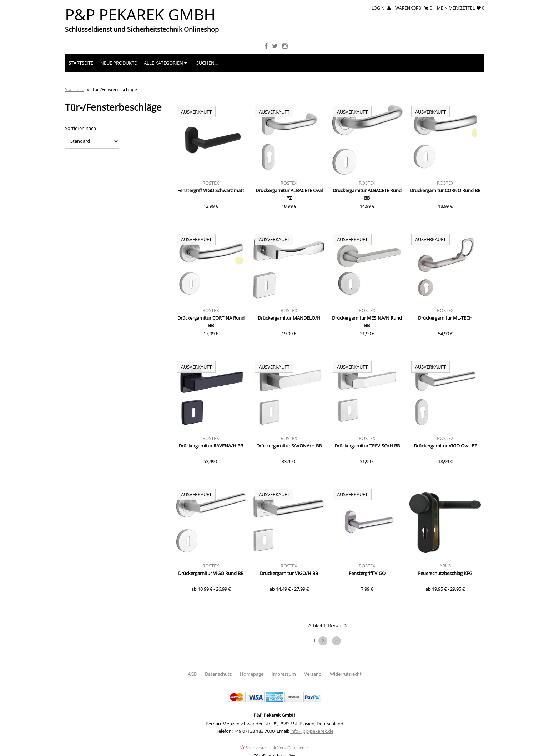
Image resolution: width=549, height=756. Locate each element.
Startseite (81, 63)
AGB (192, 674)
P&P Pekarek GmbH (140, 14)
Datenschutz (218, 674)
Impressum (284, 674)
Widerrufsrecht (346, 674)
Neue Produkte (119, 63)
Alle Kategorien (165, 63)
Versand (313, 674)
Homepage (252, 674)
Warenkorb (414, 8)
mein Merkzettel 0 (461, 8)
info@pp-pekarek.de (312, 731)
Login (381, 8)
